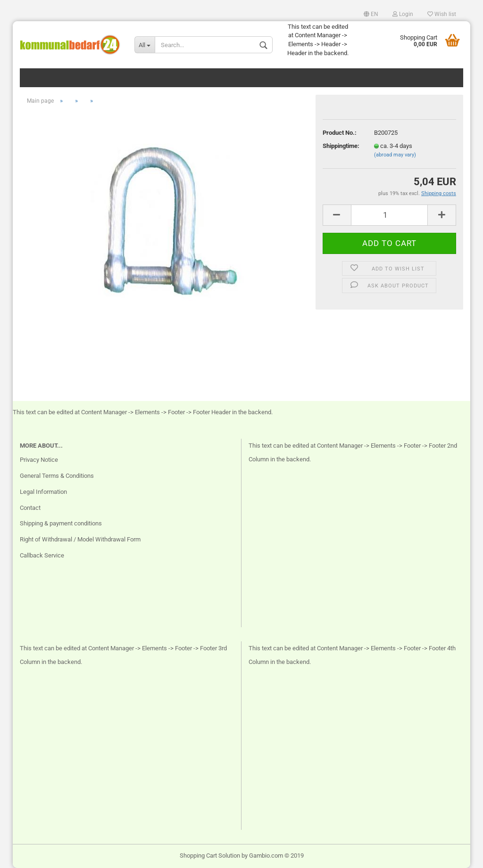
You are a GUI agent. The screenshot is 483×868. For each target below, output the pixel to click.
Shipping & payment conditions (61, 523)
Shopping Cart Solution (210, 856)
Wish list (442, 14)
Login (403, 14)
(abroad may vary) (395, 155)
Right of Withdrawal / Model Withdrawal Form (80, 539)
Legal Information (43, 492)
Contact (30, 508)
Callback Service (42, 555)
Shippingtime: (341, 146)
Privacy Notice (39, 460)
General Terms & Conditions (57, 476)
